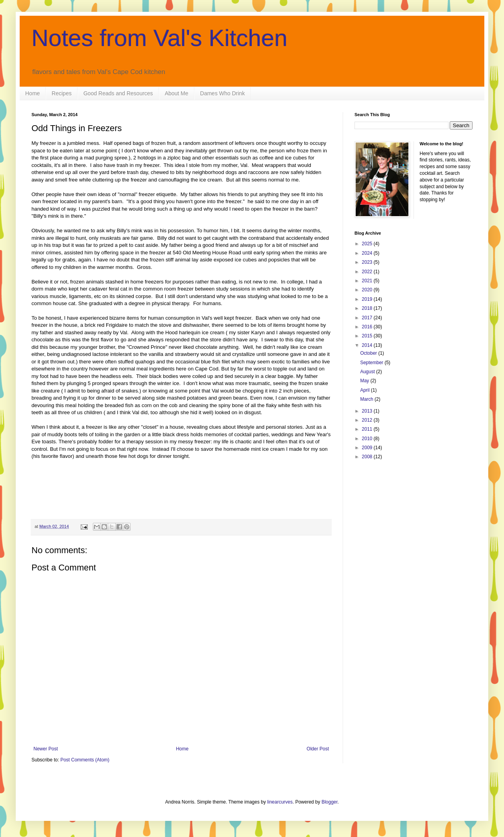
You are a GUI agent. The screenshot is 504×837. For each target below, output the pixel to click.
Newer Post (46, 749)
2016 (368, 327)
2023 (368, 262)
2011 (368, 429)
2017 (368, 318)
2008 (368, 457)
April (365, 390)
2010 (368, 439)
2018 (368, 308)
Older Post (318, 749)
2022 (368, 272)
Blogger (330, 802)
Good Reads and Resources (118, 93)
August (368, 372)
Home (32, 93)
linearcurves (280, 802)
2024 (368, 253)
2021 (368, 281)
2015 (368, 336)
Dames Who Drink (223, 93)
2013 (368, 411)
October (369, 353)
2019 (368, 299)
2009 (368, 448)
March (367, 399)
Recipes (62, 93)
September (372, 363)
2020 (368, 290)
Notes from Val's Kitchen (160, 38)
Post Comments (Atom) (85, 760)
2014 (368, 345)
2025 (368, 244)
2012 (368, 420)
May (365, 381)
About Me (177, 93)
